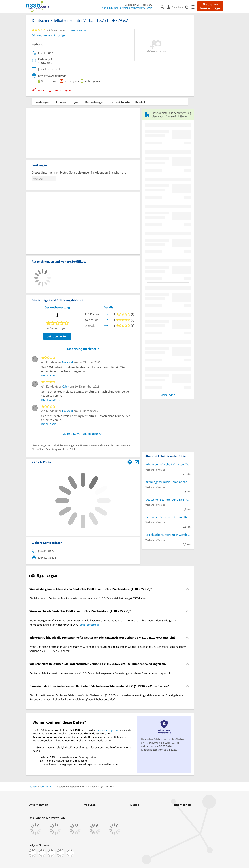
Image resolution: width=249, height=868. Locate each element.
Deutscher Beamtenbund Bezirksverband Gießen (168, 499)
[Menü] (194, 7)
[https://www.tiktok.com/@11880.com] (51, 853)
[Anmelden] (176, 7)
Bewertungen (95, 102)
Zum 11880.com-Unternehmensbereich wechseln (127, 8)
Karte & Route (120, 102)
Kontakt (141, 102)
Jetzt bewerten (57, 336)
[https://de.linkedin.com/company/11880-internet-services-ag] (61, 853)
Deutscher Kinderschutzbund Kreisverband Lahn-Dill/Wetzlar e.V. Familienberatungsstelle (168, 517)
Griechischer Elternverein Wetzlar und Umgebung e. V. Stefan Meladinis (168, 535)
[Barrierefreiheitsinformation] (188, 7)
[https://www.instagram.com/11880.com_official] (42, 853)
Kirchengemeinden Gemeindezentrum (168, 482)
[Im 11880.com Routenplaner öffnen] (130, 461)
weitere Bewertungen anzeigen (83, 434)
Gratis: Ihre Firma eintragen (210, 6)
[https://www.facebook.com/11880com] (32, 853)
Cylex (66, 386)
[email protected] (89, 625)
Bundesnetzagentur (107, 730)
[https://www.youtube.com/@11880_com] (70, 853)
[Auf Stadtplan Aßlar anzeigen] (137, 462)
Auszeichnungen (68, 102)
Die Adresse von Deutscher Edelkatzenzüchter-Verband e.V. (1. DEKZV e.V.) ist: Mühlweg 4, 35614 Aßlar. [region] (88, 598)
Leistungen (42, 102)
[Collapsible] (187, 589)
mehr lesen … (51, 375)
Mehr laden (168, 395)
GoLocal (67, 362)
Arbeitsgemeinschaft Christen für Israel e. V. (168, 464)
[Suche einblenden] (164, 7)
